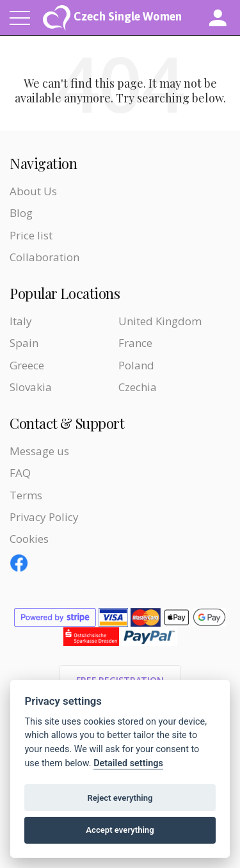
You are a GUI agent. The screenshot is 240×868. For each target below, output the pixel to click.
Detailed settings (128, 763)
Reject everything (120, 798)
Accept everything (120, 830)
